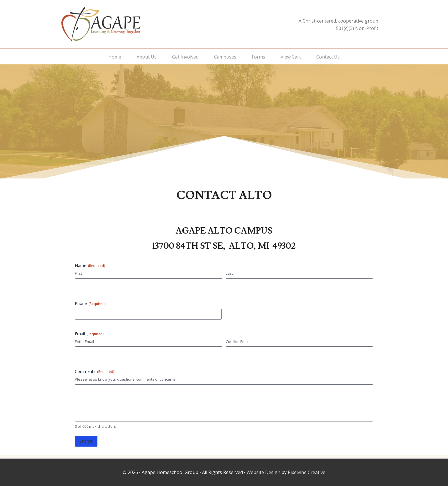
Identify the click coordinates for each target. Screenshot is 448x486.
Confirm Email (238, 342)
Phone (90, 303)
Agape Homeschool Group (118, 24)
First (78, 273)
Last (229, 273)
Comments (94, 371)
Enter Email (84, 342)
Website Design (263, 472)
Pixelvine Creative (307, 472)
